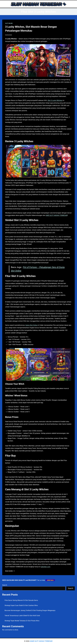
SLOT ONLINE (9, 23)
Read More (10, 571)
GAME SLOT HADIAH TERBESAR (41, 641)
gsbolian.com (46, 567)
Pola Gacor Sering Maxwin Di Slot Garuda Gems (21, 600)
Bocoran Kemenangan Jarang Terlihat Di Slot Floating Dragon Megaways (30, 610)
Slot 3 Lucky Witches (55, 100)
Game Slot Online (31, 325)
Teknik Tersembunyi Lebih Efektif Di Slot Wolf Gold (22, 616)
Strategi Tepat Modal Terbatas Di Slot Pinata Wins (22, 621)
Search (5, 585)
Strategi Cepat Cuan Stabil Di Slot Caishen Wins (21, 605)
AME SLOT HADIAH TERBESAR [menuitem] (57, 215)
